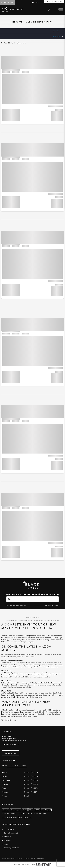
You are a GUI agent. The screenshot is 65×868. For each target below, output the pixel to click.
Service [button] (14, 765)
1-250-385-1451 (14, 745)
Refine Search (57, 31)
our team (51, 712)
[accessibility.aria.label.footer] (43, 865)
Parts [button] (25, 765)
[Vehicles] (33, 599)
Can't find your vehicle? (52, 605)
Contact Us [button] (11, 753)
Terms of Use (29, 858)
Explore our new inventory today (34, 714)
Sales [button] (4, 765)
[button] (32, 86)
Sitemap (20, 858)
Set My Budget (57, 36)
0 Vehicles (22, 43)
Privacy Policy (40, 858)
